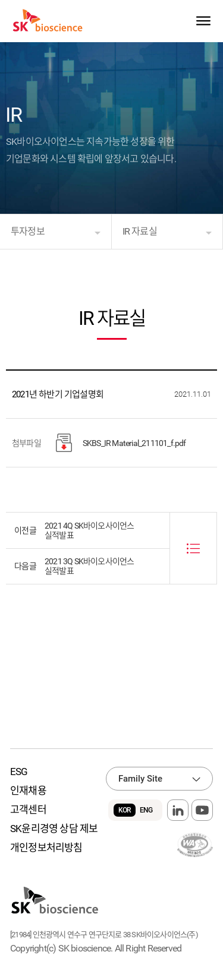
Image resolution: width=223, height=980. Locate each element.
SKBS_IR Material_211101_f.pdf (121, 443)
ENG (146, 810)
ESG (19, 772)
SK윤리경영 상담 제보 (54, 829)
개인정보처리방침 (46, 848)
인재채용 (28, 791)
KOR (125, 810)
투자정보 (28, 231)
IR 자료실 (140, 231)
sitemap (203, 21)
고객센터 (28, 810)
